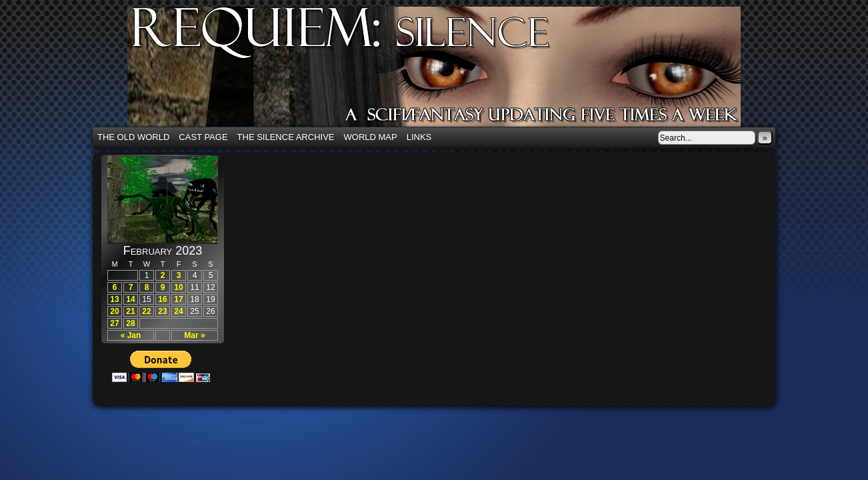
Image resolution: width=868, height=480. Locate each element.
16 (162, 299)
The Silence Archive (286, 137)
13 (114, 299)
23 (162, 311)
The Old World (133, 137)
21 (130, 311)
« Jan (131, 335)
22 (146, 311)
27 (114, 323)
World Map (371, 137)
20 (114, 311)
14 (130, 299)
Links (419, 137)
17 (178, 299)
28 (130, 323)
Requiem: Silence (454, 71)
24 (178, 311)
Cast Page (203, 137)
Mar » (194, 335)
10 (178, 287)
